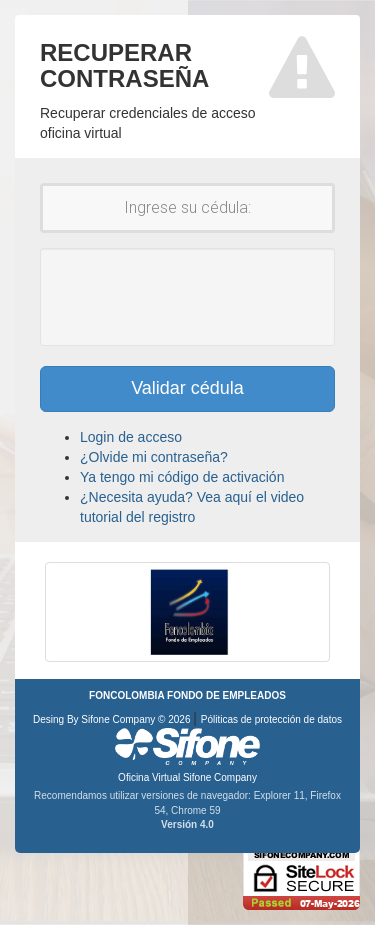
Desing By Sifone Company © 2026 (113, 719)
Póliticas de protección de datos (271, 719)
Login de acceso (131, 437)
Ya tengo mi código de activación (182, 477)
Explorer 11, (282, 795)
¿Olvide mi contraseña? (154, 457)
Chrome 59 (195, 810)
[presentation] (202, 297)
